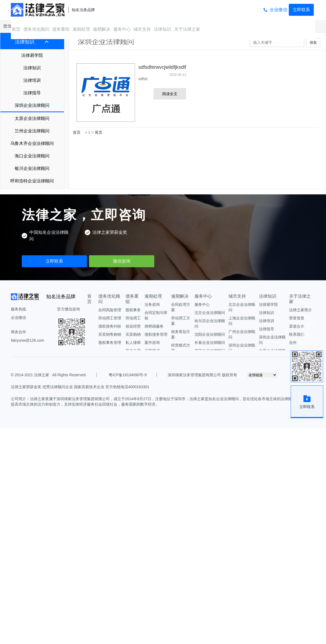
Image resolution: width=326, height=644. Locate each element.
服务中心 (122, 29)
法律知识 (162, 29)
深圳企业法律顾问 (32, 105)
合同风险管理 (110, 310)
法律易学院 (32, 55)
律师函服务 (154, 326)
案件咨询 (152, 343)
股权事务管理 (110, 343)
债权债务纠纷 (110, 326)
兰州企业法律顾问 (32, 131)
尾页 (99, 132)
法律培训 (32, 80)
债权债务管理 (156, 334)
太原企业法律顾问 (32, 118)
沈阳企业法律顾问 (210, 334)
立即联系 (301, 10)
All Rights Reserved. (68, 375)
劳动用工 (133, 318)
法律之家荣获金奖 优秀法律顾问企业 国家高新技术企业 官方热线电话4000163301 (80, 387)
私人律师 (133, 343)
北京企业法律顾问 (210, 313)
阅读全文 (170, 94)
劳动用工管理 (110, 318)
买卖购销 (133, 334)
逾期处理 (81, 29)
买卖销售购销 (110, 334)
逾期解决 (102, 29)
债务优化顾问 (36, 29)
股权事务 (133, 310)
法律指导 (32, 93)
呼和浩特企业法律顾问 (32, 181)
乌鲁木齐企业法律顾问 (32, 143)
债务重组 (61, 29)
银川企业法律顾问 (32, 168)
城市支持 (142, 29)
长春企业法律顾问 (210, 343)
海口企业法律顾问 (32, 156)
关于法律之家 (187, 29)
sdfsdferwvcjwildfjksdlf (162, 67)
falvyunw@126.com (27, 340)
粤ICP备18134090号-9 (128, 375)
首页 (16, 29)
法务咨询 (152, 304)
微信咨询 (122, 261)
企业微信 (279, 10)
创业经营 (133, 326)
